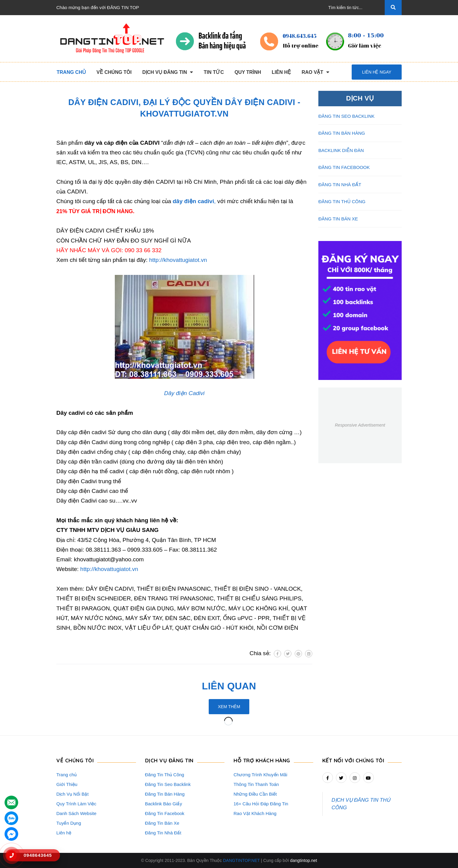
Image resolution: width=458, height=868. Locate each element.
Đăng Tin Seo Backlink (168, 784)
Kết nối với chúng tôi (353, 760)
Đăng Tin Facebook (165, 813)
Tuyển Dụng (69, 823)
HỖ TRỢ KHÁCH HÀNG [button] (262, 760)
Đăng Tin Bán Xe (162, 823)
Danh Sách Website (76, 813)
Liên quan (229, 686)
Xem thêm (229, 707)
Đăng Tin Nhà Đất (163, 833)
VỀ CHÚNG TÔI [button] (75, 760)
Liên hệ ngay (377, 72)
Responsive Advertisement (360, 425)
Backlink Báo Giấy (164, 804)
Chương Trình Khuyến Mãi (260, 775)
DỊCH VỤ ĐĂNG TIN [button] (169, 760)
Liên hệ (64, 833)
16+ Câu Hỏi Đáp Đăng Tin (261, 804)
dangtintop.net (304, 860)
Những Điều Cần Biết (255, 794)
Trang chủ (66, 775)
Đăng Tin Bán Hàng (165, 794)
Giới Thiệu (67, 784)
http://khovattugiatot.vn (178, 260)
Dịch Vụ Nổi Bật (73, 794)
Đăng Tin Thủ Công (165, 775)
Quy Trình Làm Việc (76, 804)
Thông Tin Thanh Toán (256, 784)
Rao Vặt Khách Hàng (255, 813)
